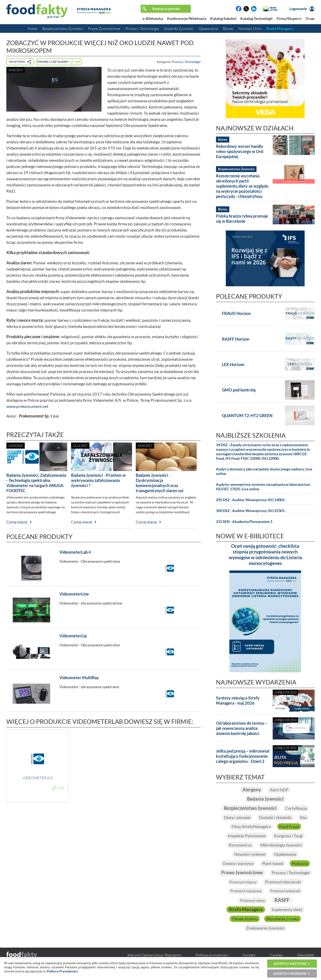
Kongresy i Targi (288, 836)
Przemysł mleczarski (283, 883)
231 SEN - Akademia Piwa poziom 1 (244, 522)
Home (32, 29)
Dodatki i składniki (275, 818)
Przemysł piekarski (285, 892)
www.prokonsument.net (27, 406)
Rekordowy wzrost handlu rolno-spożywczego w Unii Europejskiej (240, 151)
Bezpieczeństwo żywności (250, 808)
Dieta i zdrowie (237, 818)
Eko (303, 818)
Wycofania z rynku (283, 920)
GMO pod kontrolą (239, 390)
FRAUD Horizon (236, 313)
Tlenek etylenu (245, 920)
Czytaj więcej (17, 522)
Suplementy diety (287, 910)
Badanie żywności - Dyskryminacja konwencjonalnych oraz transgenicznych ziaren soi (159, 483)
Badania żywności (265, 799)
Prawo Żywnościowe (104, 29)
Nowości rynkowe (250, 855)
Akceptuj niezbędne (290, 973)
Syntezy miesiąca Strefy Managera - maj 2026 (238, 700)
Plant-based (273, 864)
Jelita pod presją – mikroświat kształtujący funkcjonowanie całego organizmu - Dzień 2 (243, 756)
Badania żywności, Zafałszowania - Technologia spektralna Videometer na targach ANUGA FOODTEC (36, 483)
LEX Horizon (233, 364)
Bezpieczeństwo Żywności (63, 29)
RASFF (282, 901)
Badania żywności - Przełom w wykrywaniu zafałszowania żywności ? (98, 480)
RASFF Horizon (236, 339)
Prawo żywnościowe (242, 873)
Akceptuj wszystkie (290, 964)
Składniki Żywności (179, 29)
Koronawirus (240, 845)
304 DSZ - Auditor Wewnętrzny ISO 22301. (251, 511)
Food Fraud (289, 827)
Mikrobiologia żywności (281, 845)
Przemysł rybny (253, 901)
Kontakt (249, 956)
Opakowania (208, 29)
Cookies (276, 956)
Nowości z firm (250, 29)
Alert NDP (279, 790)
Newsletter (306, 956)
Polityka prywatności (212, 956)
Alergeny (252, 790)
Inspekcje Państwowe (247, 836)
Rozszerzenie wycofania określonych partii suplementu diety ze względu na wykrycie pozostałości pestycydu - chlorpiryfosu (242, 186)
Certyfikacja (296, 809)
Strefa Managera (280, 29)
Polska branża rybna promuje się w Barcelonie (242, 218)
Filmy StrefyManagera (251, 827)
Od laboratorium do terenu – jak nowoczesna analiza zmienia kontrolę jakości (242, 728)
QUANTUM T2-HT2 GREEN (247, 415)
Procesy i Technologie (142, 29)
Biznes (228, 29)
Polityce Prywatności (62, 971)
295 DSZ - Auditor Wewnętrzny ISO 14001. (251, 500)
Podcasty (300, 864)
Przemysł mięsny (243, 883)
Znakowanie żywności (265, 929)
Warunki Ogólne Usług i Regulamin (154, 956)
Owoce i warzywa (238, 864)
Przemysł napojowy (246, 892)
